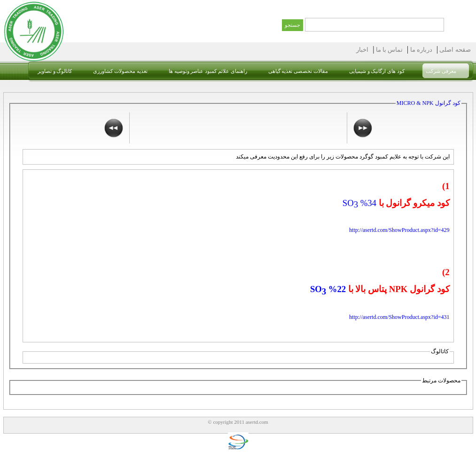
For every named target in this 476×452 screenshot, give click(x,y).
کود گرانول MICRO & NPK (429, 103)
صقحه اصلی (454, 50)
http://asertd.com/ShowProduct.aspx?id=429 (399, 230)
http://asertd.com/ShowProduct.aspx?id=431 (399, 317)
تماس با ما (388, 50)
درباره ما (420, 50)
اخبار (362, 50)
